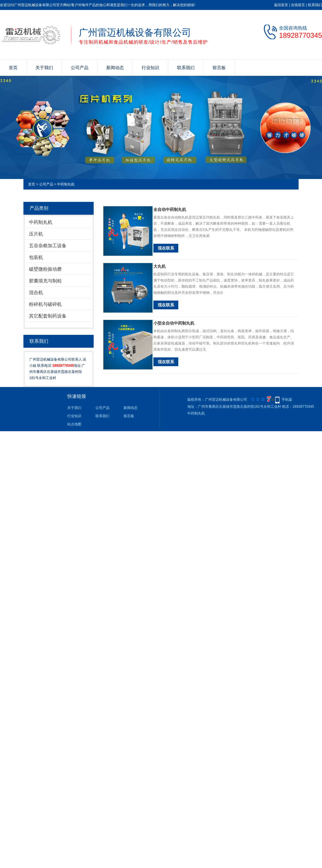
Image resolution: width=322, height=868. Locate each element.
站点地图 (74, 424)
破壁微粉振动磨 (45, 269)
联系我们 (315, 5)
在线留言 (298, 5)
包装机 (36, 257)
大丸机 (160, 266)
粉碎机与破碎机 (45, 304)
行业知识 (150, 68)
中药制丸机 (66, 184)
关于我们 (44, 68)
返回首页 (281, 5)
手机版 (287, 400)
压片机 (36, 234)
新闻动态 (115, 68)
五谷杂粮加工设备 (48, 246)
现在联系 (166, 248)
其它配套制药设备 (48, 316)
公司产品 (80, 68)
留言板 (219, 68)
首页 (13, 68)
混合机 (36, 293)
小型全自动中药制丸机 (174, 323)
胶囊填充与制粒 (45, 281)
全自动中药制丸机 (170, 209)
